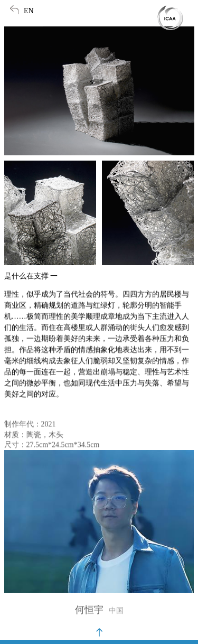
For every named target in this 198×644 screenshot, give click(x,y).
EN (29, 11)
